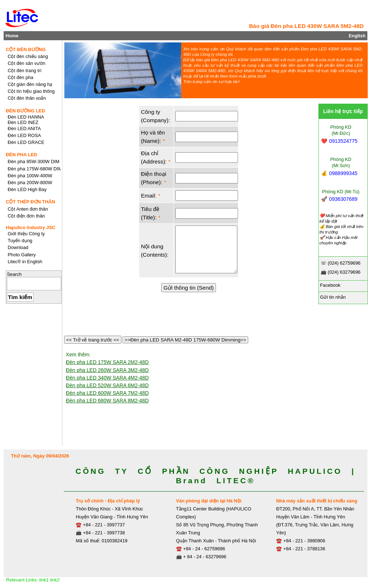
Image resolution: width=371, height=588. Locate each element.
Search (14, 274)
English (357, 36)
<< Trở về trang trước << (93, 340)
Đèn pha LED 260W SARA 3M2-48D (107, 370)
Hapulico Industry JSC (31, 227)
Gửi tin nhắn (332, 297)
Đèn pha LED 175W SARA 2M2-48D (107, 362)
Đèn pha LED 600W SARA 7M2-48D (107, 393)
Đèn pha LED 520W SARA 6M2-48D (107, 385)
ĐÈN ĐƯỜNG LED (25, 111)
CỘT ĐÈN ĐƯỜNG (26, 49)
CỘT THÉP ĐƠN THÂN (30, 202)
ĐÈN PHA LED (21, 155)
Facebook (330, 285)
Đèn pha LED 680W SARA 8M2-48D (107, 401)
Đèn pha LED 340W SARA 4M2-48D (107, 378)
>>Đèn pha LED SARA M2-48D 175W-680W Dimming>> (185, 340)
